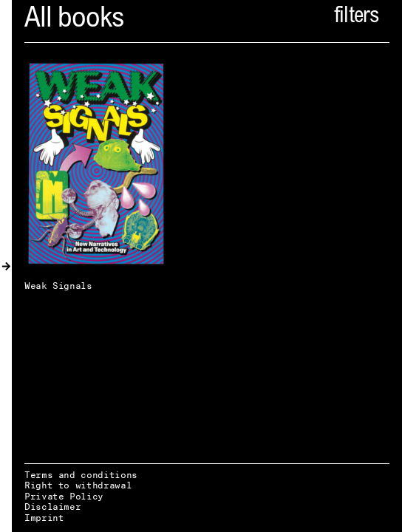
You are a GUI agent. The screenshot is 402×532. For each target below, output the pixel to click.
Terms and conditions (81, 475)
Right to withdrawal (78, 485)
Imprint (44, 518)
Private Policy (64, 496)
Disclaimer (52, 507)
